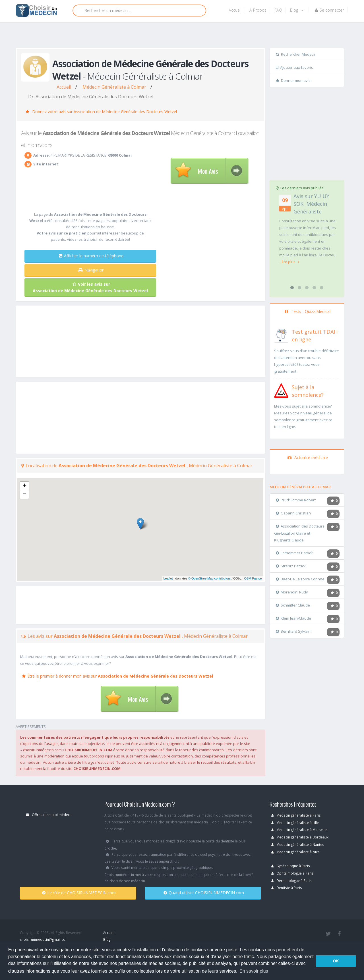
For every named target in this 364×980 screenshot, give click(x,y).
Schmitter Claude (293, 605)
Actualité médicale (308, 457)
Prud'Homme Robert (296, 500)
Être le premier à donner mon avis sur (117, 676)
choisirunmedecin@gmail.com (44, 939)
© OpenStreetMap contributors (209, 578)
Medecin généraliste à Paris (296, 815)
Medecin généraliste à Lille (295, 823)
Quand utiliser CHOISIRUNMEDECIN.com (204, 893)
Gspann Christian (293, 513)
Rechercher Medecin (296, 54)
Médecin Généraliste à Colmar (114, 87)
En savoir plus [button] (254, 971)
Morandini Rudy (292, 592)
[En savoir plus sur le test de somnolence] (281, 390)
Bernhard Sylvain (293, 631)
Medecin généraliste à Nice (295, 852)
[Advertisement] (180, 36)
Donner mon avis (293, 80)
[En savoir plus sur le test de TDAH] (281, 335)
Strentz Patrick (291, 566)
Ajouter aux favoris (294, 67)
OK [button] (336, 961)
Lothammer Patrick (294, 553)
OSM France (253, 578)
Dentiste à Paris (287, 888)
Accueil (235, 10)
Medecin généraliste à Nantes (298, 844)
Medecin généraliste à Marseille (299, 830)
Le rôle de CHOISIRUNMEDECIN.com (79, 893)
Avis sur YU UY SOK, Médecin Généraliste (311, 204)
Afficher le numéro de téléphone (91, 256)
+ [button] (25, 486)
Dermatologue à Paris (291, 881)
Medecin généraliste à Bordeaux (300, 837)
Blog (297, 10)
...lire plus (289, 262)
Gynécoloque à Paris (291, 866)
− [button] (25, 495)
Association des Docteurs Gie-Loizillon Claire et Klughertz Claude (299, 533)
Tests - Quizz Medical (308, 311)
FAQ (278, 10)
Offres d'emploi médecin (49, 815)
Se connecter (329, 10)
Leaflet (168, 578)
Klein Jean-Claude (293, 618)
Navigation (91, 270)
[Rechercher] (139, 11)
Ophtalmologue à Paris (292, 873)
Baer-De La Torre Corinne (300, 579)
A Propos (258, 10)
